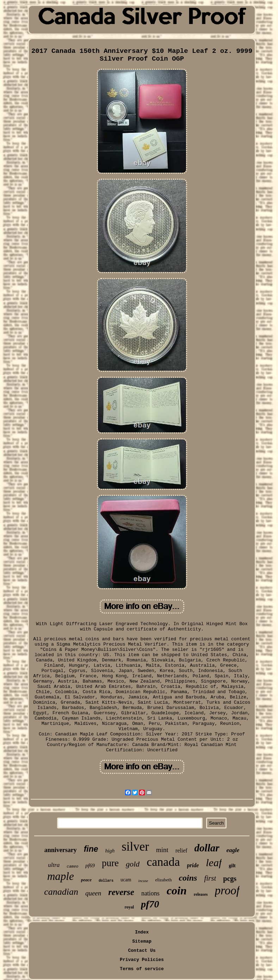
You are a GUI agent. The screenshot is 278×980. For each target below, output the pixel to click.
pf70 (150, 904)
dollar (207, 848)
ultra (54, 865)
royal (129, 907)
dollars (106, 881)
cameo (72, 867)
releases (201, 894)
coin (177, 890)
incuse (143, 881)
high (110, 851)
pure (110, 863)
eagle (233, 850)
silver (135, 847)
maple (61, 876)
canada (163, 862)
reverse (121, 892)
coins (188, 878)
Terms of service (142, 969)
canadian (61, 892)
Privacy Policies (142, 960)
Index (142, 932)
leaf (214, 862)
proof (227, 890)
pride (193, 865)
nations (150, 893)
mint (162, 850)
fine (91, 849)
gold (133, 864)
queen (93, 893)
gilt (232, 866)
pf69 (90, 865)
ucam (126, 880)
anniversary (61, 850)
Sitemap (142, 941)
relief (181, 850)
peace (86, 880)
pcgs (230, 879)
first (210, 878)
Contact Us (142, 951)
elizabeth (163, 880)
